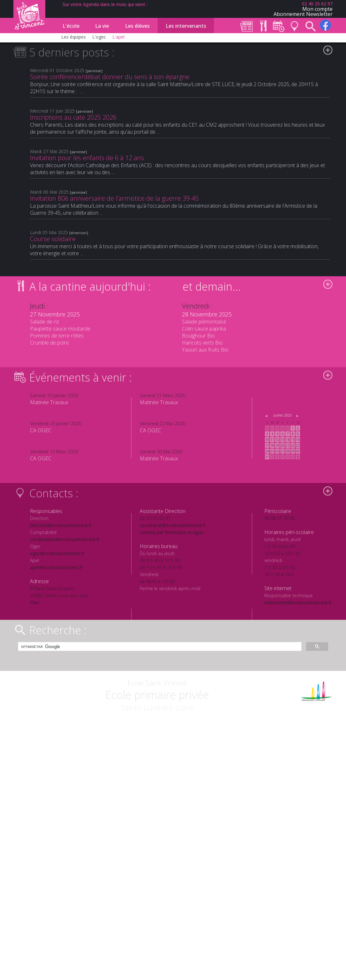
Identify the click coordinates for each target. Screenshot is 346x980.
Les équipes (74, 37)
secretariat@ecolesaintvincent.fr (173, 525)
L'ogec (99, 37)
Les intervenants (186, 26)
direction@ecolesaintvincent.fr (61, 525)
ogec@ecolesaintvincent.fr (57, 553)
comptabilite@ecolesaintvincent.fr (65, 539)
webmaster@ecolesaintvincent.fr (298, 602)
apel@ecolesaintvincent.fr (56, 567)
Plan (34, 602)
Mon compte (317, 9)
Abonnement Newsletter (303, 14)
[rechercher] (159, 647)
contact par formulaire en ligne (172, 532)
